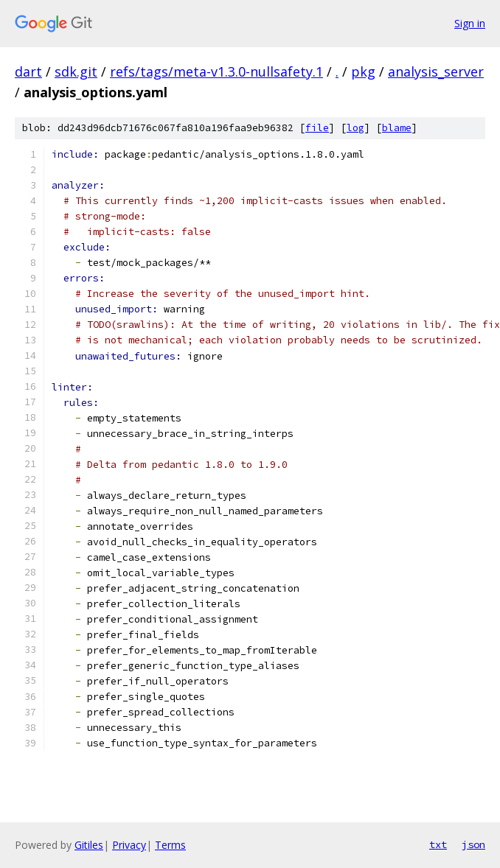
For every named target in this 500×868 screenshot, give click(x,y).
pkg (363, 71)
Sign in (470, 23)
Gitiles (89, 845)
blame (397, 128)
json (473, 844)
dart (28, 71)
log (355, 128)
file (317, 128)
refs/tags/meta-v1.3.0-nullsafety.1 (216, 71)
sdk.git (76, 71)
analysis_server (436, 71)
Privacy (129, 845)
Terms (170, 845)
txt (438, 844)
